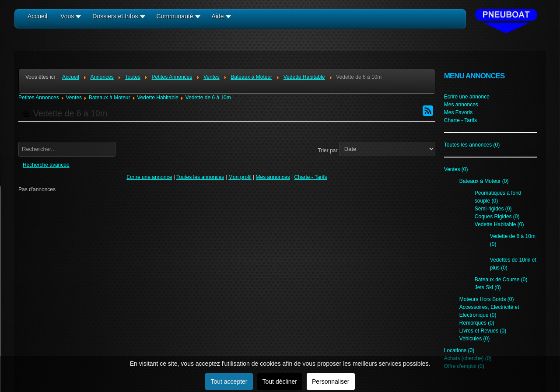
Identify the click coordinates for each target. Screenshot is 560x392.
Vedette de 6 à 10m (208, 98)
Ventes (74, 98)
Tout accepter (229, 381)
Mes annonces (273, 177)
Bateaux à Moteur (110, 98)
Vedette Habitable (158, 98)
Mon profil (240, 177)
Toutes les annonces (200, 177)
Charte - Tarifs (310, 177)
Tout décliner (280, 381)
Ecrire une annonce (149, 177)
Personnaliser (331, 381)
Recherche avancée (46, 165)
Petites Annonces (39, 98)
